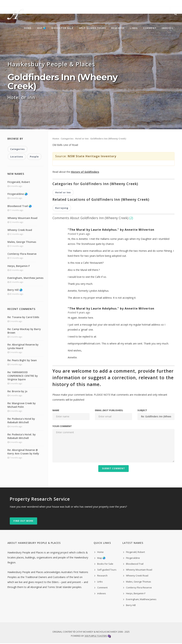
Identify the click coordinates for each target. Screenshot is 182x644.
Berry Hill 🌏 (15, 291)
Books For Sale (60, 29)
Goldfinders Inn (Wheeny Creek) (108, 139)
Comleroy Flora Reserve (22, 255)
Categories (67, 139)
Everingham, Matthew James (25, 278)
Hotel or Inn (82, 139)
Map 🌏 (39, 29)
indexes (102, 594)
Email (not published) (109, 411)
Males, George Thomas (22, 243)
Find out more (23, 521)
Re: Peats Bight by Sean (22, 361)
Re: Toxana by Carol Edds (23, 318)
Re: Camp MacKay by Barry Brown (24, 332)
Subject (142, 411)
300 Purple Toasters (96, 636)
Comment (149, 29)
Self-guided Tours (90, 29)
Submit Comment (113, 469)
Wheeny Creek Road (20, 231)
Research (116, 29)
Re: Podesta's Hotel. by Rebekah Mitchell (22, 437)
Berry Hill (131, 606)
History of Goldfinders (85, 172)
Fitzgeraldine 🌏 (18, 195)
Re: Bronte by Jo (17, 392)
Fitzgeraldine (133, 558)
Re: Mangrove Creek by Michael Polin (22, 406)
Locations (17, 157)
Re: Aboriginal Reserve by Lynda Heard (23, 347)
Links (133, 29)
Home (24, 29)
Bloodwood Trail (135, 564)
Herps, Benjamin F (19, 266)
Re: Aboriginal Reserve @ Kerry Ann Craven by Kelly (23, 452)
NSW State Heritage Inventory (92, 157)
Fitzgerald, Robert (19, 183)
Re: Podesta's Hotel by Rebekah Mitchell (21, 421)
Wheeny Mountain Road (22, 218)
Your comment (62, 427)
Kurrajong (62, 209)
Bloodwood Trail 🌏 (20, 207)
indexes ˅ (168, 29)
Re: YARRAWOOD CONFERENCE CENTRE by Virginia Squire (23, 376)
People (34, 157)
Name (56, 411)
